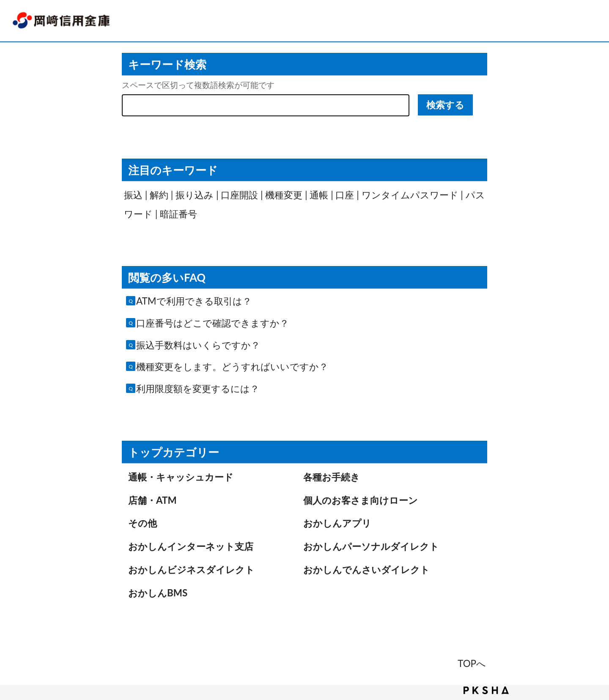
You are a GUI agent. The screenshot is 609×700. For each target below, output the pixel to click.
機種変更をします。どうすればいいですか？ (232, 366)
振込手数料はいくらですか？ (198, 345)
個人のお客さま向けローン (361, 500)
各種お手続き (332, 477)
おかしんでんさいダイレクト (366, 570)
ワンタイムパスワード (410, 195)
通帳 (319, 195)
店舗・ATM (152, 500)
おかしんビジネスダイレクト (191, 570)
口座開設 (239, 195)
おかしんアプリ (337, 523)
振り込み (195, 195)
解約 (159, 195)
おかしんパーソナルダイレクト (371, 546)
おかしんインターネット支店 (191, 546)
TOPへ (472, 663)
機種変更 (284, 195)
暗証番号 (178, 214)
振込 (133, 195)
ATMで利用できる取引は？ (194, 301)
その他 (143, 523)
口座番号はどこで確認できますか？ (213, 323)
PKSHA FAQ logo (486, 690)
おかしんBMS (158, 593)
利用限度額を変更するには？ (198, 388)
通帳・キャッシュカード (181, 477)
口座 (345, 195)
